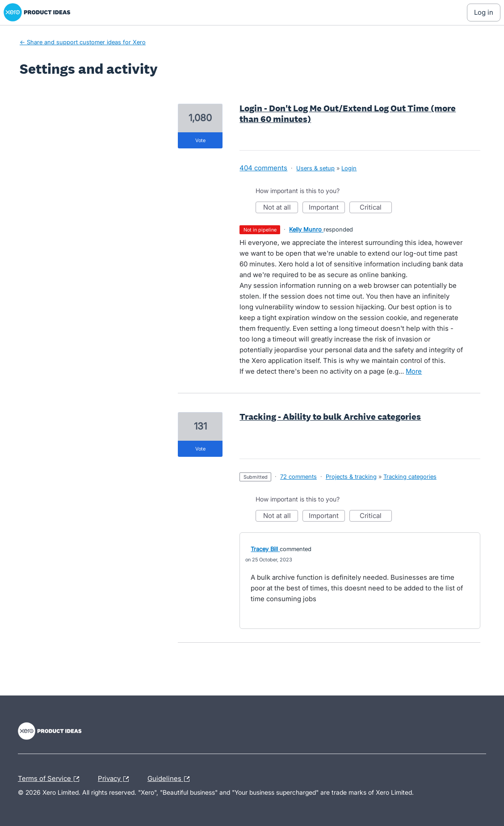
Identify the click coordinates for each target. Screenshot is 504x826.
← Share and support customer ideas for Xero (83, 42)
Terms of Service (51, 779)
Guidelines (171, 779)
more (414, 371)
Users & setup (315, 168)
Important (327, 208)
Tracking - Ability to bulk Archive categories (330, 417)
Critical (376, 208)
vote (200, 140)
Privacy (115, 779)
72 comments (298, 476)
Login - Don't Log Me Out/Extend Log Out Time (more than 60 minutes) (348, 114)
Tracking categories (410, 476)
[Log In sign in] (484, 13)
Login (349, 168)
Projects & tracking (351, 476)
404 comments (263, 168)
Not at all (281, 208)
